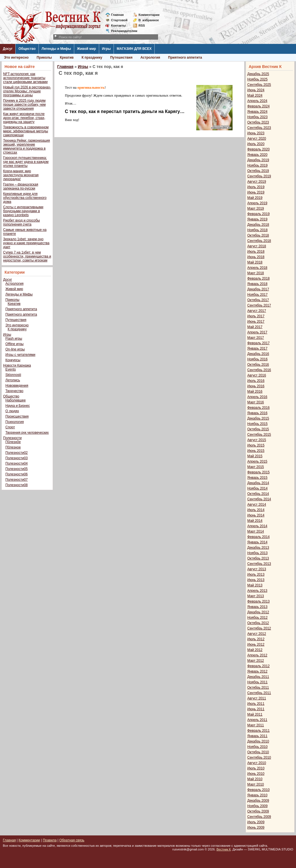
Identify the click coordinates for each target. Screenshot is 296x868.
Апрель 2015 (257, 461)
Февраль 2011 (258, 731)
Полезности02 (17, 453)
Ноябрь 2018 (257, 230)
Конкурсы (13, 360)
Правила (50, 840)
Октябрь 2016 (258, 365)
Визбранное (149, 20)
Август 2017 (257, 311)
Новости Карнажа (17, 365)
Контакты (118, 25)
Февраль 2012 (258, 666)
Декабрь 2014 (258, 483)
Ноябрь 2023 (257, 117)
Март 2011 (256, 725)
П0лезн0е (13, 442)
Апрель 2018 (257, 268)
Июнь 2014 (256, 515)
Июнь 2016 (256, 386)
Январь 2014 (257, 542)
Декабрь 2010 (258, 741)
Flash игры (14, 339)
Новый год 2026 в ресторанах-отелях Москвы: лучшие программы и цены (27, 91)
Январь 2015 (257, 478)
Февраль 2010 (258, 790)
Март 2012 (256, 661)
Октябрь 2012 (258, 623)
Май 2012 (255, 650)
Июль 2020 (256, 144)
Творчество (14, 391)
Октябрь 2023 (258, 122)
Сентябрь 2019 (259, 176)
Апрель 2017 (257, 332)
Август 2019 (257, 182)
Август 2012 (257, 634)
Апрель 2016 (257, 397)
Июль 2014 (256, 510)
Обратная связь (72, 840)
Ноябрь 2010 (257, 747)
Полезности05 (17, 469)
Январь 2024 (257, 112)
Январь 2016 (257, 413)
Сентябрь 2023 (259, 128)
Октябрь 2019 (258, 171)
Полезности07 (17, 480)
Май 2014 (255, 521)
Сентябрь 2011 (259, 693)
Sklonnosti (13, 375)
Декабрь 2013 (258, 548)
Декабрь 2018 (258, 225)
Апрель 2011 (257, 720)
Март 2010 (256, 784)
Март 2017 (256, 338)
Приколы (44, 58)
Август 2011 (257, 698)
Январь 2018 (257, 284)
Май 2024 (255, 95)
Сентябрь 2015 (259, 435)
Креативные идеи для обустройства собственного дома (25, 198)
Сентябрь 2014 (259, 499)
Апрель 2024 (257, 101)
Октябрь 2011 (258, 688)
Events (11, 369)
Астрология (150, 58)
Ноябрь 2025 (257, 79)
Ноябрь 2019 (257, 165)
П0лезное (13, 447)
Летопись (13, 380)
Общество (27, 49)
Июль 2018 (256, 252)
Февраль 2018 (258, 278)
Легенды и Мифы (56, 49)
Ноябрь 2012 (257, 618)
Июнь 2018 (256, 257)
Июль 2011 (256, 704)
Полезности (12, 438)
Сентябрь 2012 (259, 628)
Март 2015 (256, 467)
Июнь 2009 (256, 827)
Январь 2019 (257, 219)
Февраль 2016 (258, 408)
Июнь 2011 (256, 709)
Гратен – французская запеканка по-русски (21, 186)
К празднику (92, 58)
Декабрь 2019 (258, 160)
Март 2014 (256, 531)
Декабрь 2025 (258, 74)
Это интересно (16, 58)
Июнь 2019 (256, 192)
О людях (12, 411)
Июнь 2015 (256, 451)
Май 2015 (255, 456)
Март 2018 (256, 273)
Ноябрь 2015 (257, 424)
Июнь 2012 (256, 644)
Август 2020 (257, 139)
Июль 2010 (256, 768)
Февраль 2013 (258, 601)
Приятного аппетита (185, 58)
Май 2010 (255, 779)
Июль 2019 (256, 187)
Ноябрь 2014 (257, 488)
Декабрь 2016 (258, 354)
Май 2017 (255, 327)
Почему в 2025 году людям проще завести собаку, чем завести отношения (24, 105)
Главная (117, 15)
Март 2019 (256, 209)
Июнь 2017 (256, 322)
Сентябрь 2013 (259, 564)
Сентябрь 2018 (259, 241)
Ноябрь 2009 (257, 806)
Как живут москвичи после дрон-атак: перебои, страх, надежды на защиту (24, 118)
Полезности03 (17, 458)
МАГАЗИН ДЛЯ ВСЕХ (134, 49)
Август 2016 (257, 375)
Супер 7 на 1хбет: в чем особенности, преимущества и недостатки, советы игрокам (27, 256)
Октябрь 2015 (258, 429)
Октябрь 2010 (258, 752)
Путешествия (121, 58)
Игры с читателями (20, 355)
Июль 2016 (256, 381)
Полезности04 (17, 463)
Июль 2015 (256, 445)
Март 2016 (256, 402)
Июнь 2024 (256, 90)
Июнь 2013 (256, 580)
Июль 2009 (256, 822)
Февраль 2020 (258, 149)
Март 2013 (256, 596)
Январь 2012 (257, 671)
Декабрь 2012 (258, 612)
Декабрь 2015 (258, 418)
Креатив (67, 58)
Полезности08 (17, 485)
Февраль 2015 (258, 472)
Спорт (10, 427)
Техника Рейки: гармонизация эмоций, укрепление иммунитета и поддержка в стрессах (26, 146)
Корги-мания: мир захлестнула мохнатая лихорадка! (21, 175)
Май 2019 (255, 198)
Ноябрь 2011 (257, 682)
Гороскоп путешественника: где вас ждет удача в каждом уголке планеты (26, 162)
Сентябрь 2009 (259, 817)
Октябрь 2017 (258, 300)
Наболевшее (16, 400)
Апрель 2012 (257, 655)
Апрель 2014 (257, 526)
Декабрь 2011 (258, 677)
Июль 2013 (256, 575)
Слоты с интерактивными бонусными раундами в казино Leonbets (23, 211)
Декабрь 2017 (258, 289)
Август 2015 (257, 440)
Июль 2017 (256, 316)
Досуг (8, 49)
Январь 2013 (257, 607)
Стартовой (119, 20)
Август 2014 (257, 505)
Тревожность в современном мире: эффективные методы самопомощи (26, 131)
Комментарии (149, 15)
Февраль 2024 (258, 106)
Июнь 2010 (256, 774)
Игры (106, 49)
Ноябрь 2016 (257, 359)
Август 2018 (257, 246)
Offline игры (14, 344)
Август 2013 (257, 569)
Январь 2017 (257, 348)
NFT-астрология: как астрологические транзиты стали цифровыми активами (25, 78)
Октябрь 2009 (258, 811)
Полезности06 (17, 474)
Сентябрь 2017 (259, 305)
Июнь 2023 (256, 133)
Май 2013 (255, 585)
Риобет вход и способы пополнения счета (22, 222)
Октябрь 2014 (258, 494)
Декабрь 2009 (258, 801)
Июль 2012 (256, 639)
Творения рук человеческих (27, 433)
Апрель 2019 (257, 203)
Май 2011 (255, 714)
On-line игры (15, 349)
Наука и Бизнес (18, 406)
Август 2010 (257, 763)
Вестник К (224, 849)
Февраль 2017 (258, 343)
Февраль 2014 (258, 537)
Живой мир (87, 49)
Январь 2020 (257, 155)
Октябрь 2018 (258, 235)
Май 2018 (255, 262)
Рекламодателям (122, 31)
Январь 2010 (257, 795)
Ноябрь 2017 (257, 295)
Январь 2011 (257, 736)
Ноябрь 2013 (257, 553)
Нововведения (17, 386)
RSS (142, 25)
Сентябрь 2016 (259, 370)
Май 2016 (255, 392)
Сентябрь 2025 (259, 85)
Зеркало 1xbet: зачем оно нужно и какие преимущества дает (26, 243)
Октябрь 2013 (258, 558)
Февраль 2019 (258, 214)
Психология (15, 422)
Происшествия (17, 416)
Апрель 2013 (257, 591)
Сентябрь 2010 (259, 758)
